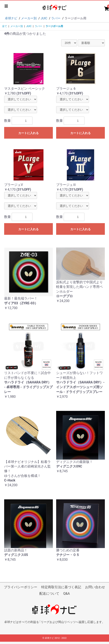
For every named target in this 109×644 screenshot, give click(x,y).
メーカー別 (17, 26)
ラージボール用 (54, 26)
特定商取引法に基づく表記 (61, 587)
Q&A (66, 594)
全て (5, 26)
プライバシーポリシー (21, 587)
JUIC (29, 26)
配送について (49, 594)
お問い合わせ (95, 587)
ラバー (38, 26)
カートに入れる (28, 133)
